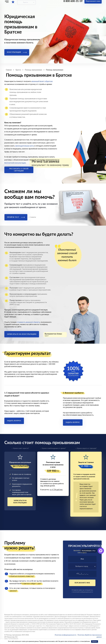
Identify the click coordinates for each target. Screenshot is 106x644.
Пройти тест (16, 217)
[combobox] (82, 566)
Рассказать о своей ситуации (19, 170)
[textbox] (82, 566)
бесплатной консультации (15, 163)
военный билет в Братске (42, 81)
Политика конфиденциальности (66, 635)
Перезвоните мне (82, 583)
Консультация (17, 52)
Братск (26, 2)
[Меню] (7, 2)
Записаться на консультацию (22, 334)
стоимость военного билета (28, 322)
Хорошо (95, 641)
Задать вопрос (14, 421)
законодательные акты (24, 146)
